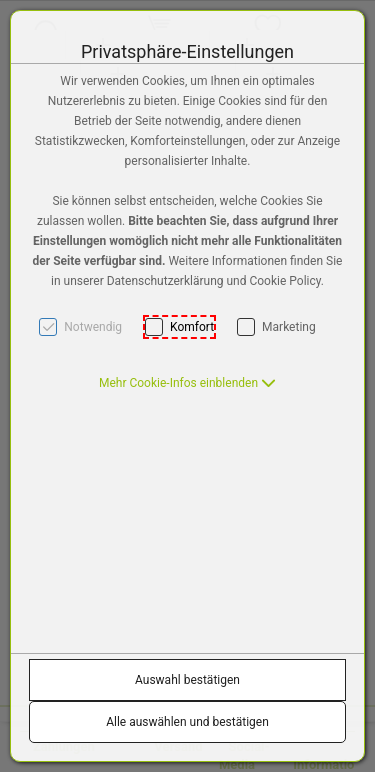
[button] (187, 383)
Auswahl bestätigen (187, 680)
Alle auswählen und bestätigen (187, 722)
